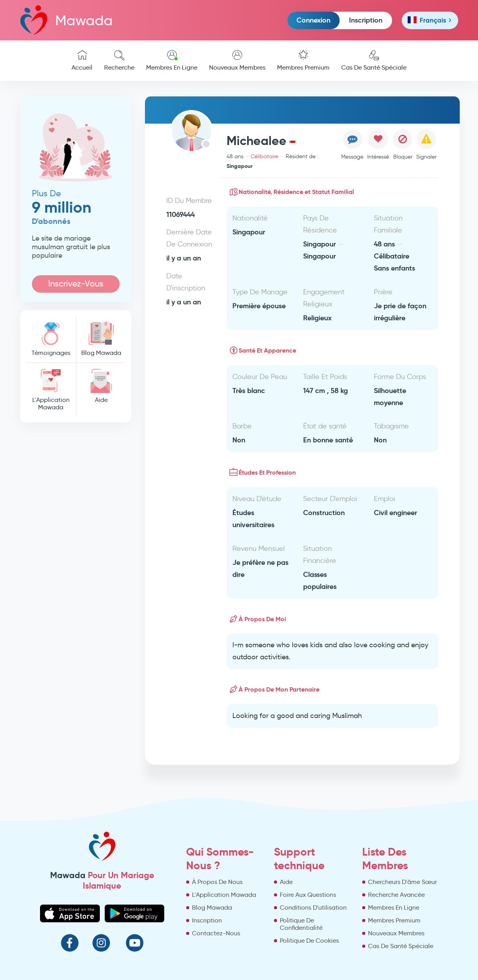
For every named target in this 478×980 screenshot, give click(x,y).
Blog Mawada (101, 339)
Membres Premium (303, 61)
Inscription (366, 20)
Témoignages (51, 339)
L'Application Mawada (51, 390)
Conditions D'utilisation (313, 908)
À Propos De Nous (217, 882)
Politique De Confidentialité (301, 924)
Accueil (82, 61)
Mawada (66, 20)
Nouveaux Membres (237, 61)
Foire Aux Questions (308, 895)
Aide (101, 386)
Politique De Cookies (309, 941)
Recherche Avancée (396, 895)
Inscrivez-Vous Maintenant (76, 286)
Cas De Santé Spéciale (374, 61)
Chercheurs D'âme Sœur (402, 882)
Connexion (313, 20)
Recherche (119, 61)
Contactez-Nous (216, 933)
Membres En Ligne (172, 61)
